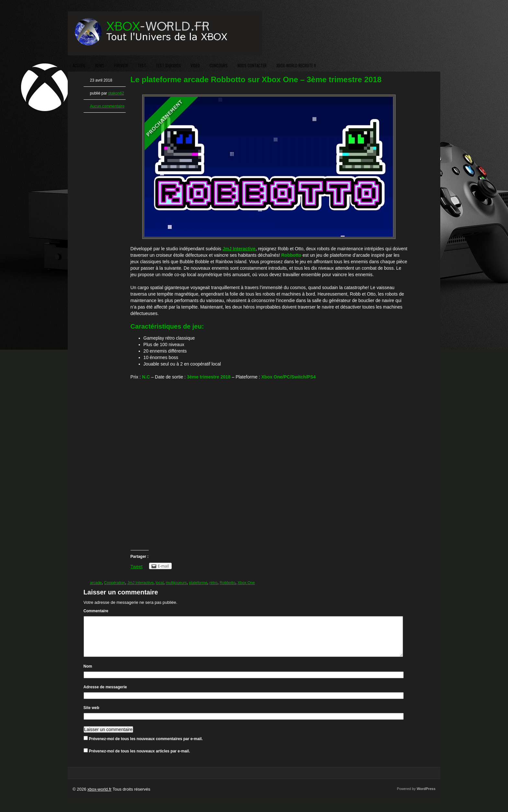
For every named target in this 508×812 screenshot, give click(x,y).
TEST (142, 65)
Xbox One (246, 583)
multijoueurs (176, 583)
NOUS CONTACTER (252, 65)
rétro (214, 583)
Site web (92, 716)
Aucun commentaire (107, 106)
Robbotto (228, 583)
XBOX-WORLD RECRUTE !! (296, 65)
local (160, 583)
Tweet (137, 567)
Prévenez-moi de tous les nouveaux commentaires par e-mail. (146, 747)
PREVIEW (121, 65)
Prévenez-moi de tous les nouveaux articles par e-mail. (139, 759)
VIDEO (195, 65)
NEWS (100, 65)
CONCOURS (219, 65)
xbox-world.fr (99, 797)
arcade (96, 583)
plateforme (198, 583)
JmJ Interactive (140, 583)
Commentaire (96, 611)
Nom (88, 674)
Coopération (115, 583)
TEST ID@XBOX (168, 65)
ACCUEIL (79, 65)
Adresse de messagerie (105, 695)
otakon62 (116, 93)
